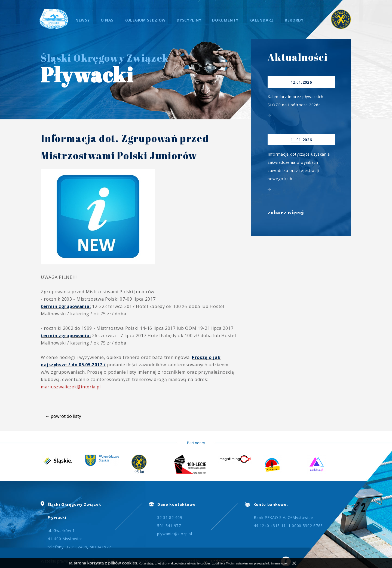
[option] (63, 461)
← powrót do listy (63, 416)
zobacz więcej (286, 213)
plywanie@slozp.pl (175, 534)
